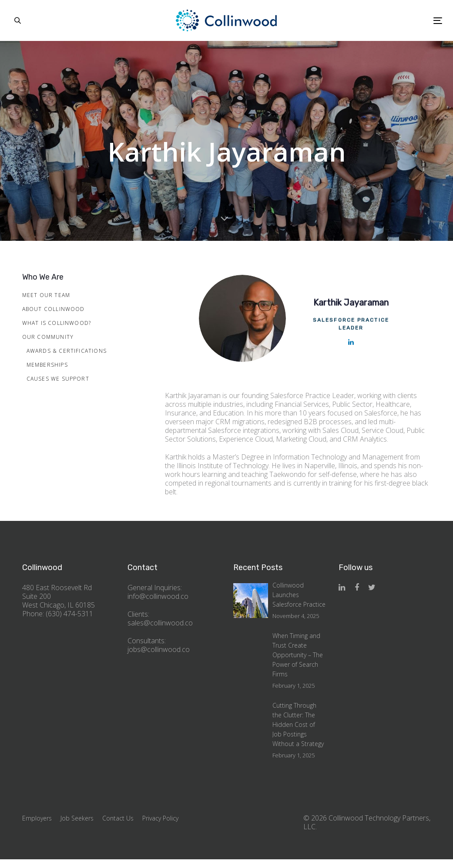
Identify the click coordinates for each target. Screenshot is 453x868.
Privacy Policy (160, 818)
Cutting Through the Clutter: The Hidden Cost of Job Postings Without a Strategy (298, 724)
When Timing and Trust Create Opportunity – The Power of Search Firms (298, 655)
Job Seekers (77, 818)
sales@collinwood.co (160, 623)
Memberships (47, 365)
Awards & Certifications (67, 351)
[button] (18, 20)
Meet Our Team (46, 295)
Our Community (48, 337)
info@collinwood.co (158, 596)
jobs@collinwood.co (159, 649)
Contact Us (118, 818)
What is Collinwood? (57, 323)
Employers (37, 818)
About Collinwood (54, 309)
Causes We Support (58, 379)
